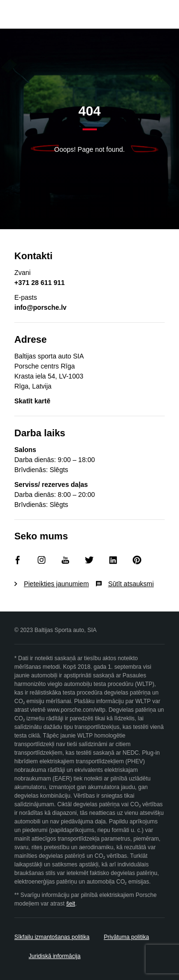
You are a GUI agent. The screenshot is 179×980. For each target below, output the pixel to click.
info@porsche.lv (40, 307)
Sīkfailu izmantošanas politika (52, 937)
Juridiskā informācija (55, 956)
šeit (71, 904)
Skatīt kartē (32, 401)
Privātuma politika (126, 937)
